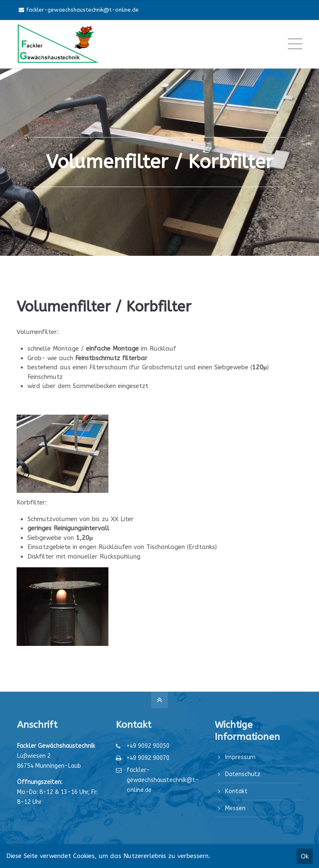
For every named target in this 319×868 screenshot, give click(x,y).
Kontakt (236, 791)
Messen (235, 808)
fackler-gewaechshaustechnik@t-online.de (79, 10)
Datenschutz (243, 774)
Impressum (240, 757)
